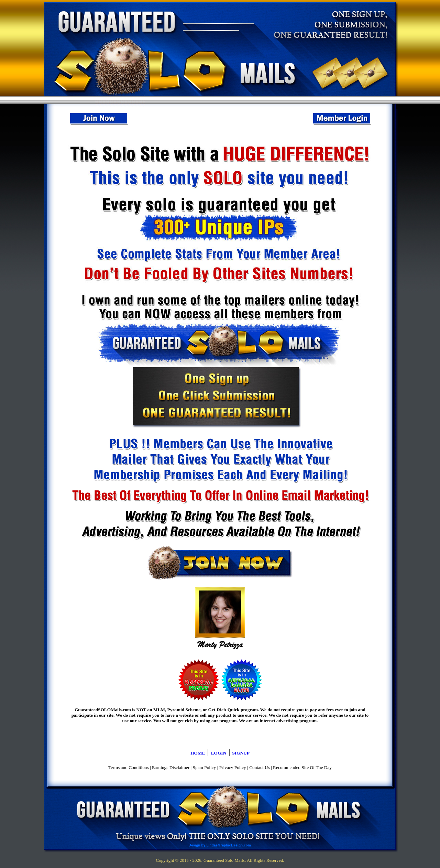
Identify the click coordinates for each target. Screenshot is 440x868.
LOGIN (219, 753)
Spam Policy (205, 767)
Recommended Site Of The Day (302, 767)
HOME (198, 753)
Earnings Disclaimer (171, 767)
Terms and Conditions (129, 767)
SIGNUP (241, 753)
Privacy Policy (233, 767)
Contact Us (260, 767)
